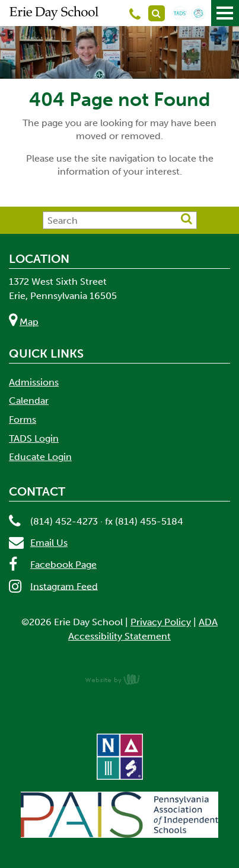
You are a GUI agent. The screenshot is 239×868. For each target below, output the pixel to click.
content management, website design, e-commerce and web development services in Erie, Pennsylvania (120, 679)
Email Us (49, 543)
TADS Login (34, 438)
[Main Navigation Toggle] (225, 13)
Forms (23, 419)
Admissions (34, 382)
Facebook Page (63, 565)
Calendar (29, 401)
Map (29, 322)
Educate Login (40, 457)
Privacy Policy (161, 622)
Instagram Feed (64, 586)
